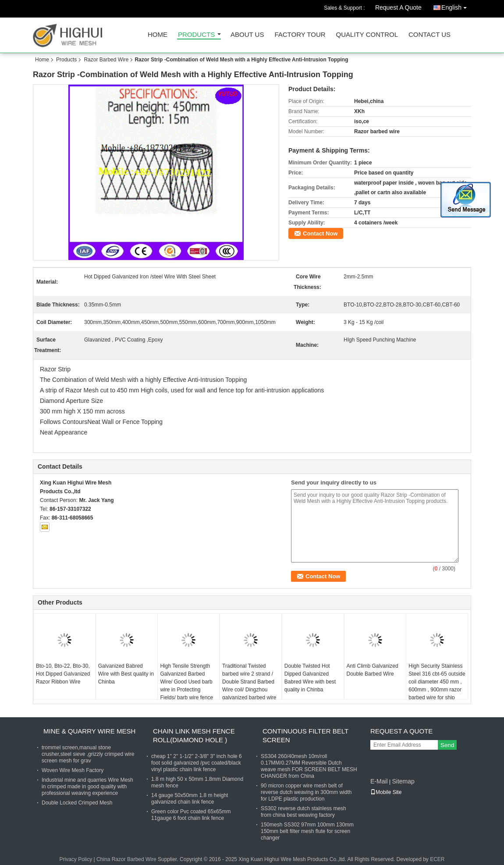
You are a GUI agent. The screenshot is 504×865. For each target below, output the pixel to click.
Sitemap (403, 781)
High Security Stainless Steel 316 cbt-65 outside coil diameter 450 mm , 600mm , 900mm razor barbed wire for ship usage (437, 686)
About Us (247, 35)
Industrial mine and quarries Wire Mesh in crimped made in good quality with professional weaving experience (87, 787)
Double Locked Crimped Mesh (77, 803)
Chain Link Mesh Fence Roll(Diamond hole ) (194, 735)
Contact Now (320, 233)
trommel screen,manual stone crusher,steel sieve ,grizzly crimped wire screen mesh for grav (88, 754)
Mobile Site (386, 792)
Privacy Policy (76, 859)
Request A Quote (398, 7)
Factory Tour (300, 35)
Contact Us (429, 35)
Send (447, 745)
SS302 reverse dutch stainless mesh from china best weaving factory (303, 812)
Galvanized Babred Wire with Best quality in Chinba (126, 674)
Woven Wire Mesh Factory (73, 770)
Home (158, 35)
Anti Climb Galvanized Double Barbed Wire (373, 670)
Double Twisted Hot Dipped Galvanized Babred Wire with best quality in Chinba (310, 678)
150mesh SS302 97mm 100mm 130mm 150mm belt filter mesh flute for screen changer (307, 831)
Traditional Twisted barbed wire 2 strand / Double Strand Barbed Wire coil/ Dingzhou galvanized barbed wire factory (249, 686)
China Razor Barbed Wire (126, 859)
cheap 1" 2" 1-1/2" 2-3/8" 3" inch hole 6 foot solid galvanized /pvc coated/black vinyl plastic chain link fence (197, 763)
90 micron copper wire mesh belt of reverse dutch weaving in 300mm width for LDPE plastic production (306, 792)
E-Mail (379, 781)
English (456, 6)
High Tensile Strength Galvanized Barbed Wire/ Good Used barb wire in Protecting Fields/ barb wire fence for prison (186, 686)
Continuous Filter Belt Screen (305, 735)
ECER (437, 859)
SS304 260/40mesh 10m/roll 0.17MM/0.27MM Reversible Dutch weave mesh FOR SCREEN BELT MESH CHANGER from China (309, 766)
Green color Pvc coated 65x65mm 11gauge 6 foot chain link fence (191, 815)
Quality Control (367, 35)
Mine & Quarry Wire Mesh (89, 731)
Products (196, 35)
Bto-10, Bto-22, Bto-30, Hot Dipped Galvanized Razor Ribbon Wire (63, 674)
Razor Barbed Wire (106, 60)
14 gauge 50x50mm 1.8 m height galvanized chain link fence (190, 799)
